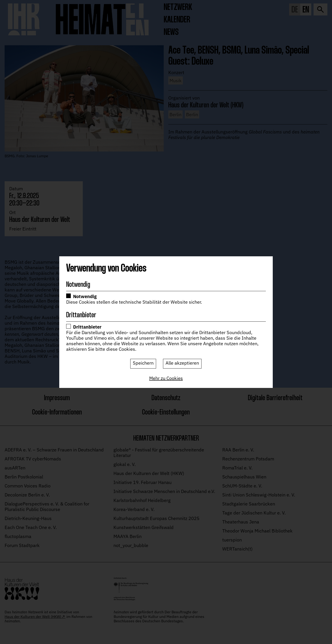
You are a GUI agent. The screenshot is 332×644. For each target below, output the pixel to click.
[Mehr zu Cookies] (166, 378)
